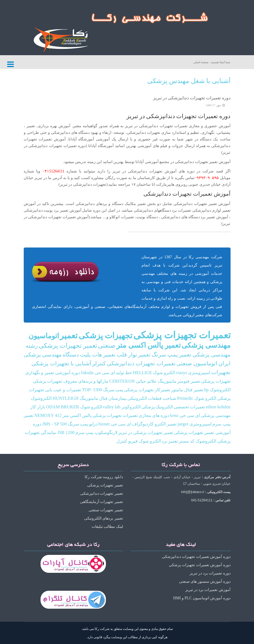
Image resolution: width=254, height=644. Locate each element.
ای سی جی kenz (185, 416)
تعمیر (69, 336)
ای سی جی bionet (115, 424)
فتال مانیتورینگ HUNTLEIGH (80, 398)
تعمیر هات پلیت (98, 355)
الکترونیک (164, 407)
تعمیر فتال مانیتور (187, 390)
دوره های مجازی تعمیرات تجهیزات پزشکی (131, 416)
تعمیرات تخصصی (189, 407)
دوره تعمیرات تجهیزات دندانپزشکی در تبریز (192, 98)
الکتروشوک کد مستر (197, 441)
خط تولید (124, 373)
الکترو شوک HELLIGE (154, 373)
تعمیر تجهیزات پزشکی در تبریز (146, 433)
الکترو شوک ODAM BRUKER (74, 407)
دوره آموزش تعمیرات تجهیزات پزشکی (200, 565)
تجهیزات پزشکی (105, 336)
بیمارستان (117, 398)
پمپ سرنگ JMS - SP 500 (65, 424)
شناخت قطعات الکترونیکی (152, 398)
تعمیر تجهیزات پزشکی (68, 346)
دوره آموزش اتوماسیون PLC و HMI (202, 598)
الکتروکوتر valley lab (122, 407)
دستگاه (71, 355)
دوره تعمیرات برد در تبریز (210, 573)
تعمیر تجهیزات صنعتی (106, 510)
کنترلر (99, 364)
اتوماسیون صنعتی (197, 364)
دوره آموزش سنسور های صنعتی (205, 582)
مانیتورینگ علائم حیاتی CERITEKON (143, 381)
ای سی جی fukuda (98, 373)
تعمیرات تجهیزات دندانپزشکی (141, 364)
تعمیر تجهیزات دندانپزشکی (102, 493)
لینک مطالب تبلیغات (107, 527)
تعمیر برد (170, 441)
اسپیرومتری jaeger (194, 424)
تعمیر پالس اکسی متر (149, 345)
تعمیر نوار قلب (134, 355)
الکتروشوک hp (217, 390)
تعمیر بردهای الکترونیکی (104, 518)
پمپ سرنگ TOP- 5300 (103, 390)
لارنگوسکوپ (106, 433)
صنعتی (107, 346)
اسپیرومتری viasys (193, 373)
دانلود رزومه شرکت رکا (104, 477)
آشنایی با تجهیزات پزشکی (61, 364)
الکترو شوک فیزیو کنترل (138, 441)
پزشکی (148, 407)
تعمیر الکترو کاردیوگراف (154, 424)
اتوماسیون (44, 336)
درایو (93, 424)
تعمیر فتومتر (189, 381)
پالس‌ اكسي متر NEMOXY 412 (63, 416)
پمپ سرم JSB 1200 (75, 433)
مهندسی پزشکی (206, 345)
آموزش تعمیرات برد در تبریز (208, 590)
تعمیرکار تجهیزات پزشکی (147, 390)
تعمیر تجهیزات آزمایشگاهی (101, 502)
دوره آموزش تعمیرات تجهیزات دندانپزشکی (196, 557)
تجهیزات (221, 372)
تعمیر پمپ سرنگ (172, 355)
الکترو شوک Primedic (197, 398)
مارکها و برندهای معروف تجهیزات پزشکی (71, 381)
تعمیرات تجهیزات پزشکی (182, 335)
